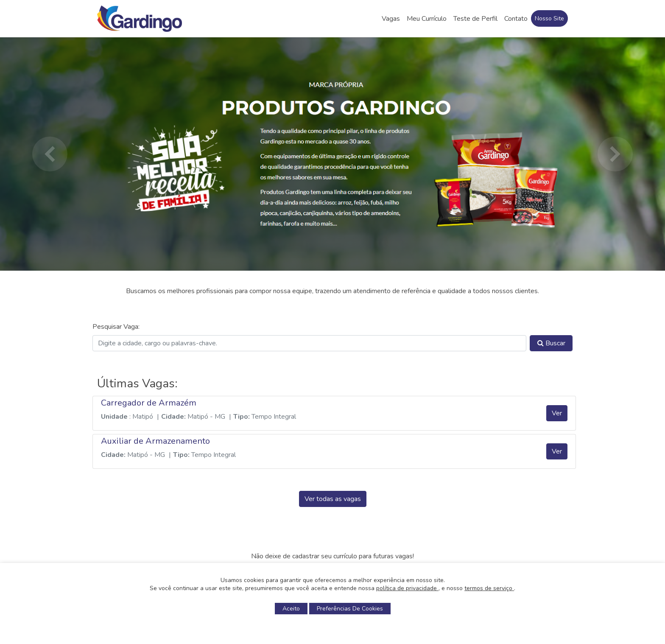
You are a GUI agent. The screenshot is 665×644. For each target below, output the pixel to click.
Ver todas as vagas (333, 499)
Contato (516, 19)
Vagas (391, 19)
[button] (50, 154)
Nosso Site (549, 18)
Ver (557, 413)
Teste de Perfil (475, 19)
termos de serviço (489, 588)
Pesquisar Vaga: (116, 327)
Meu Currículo (427, 19)
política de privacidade (407, 588)
